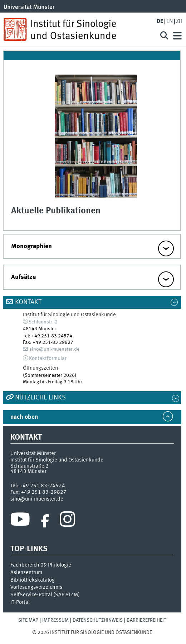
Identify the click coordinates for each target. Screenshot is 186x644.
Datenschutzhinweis (98, 620)
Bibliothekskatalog (33, 580)
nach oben (24, 417)
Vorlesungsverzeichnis (36, 587)
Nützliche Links (40, 398)
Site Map (28, 620)
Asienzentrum (26, 573)
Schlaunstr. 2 (43, 322)
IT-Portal (20, 602)
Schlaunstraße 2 (30, 466)
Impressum (55, 620)
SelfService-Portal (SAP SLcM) (45, 595)
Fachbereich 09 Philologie (41, 565)
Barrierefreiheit (146, 620)
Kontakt (28, 302)
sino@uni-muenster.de (54, 349)
